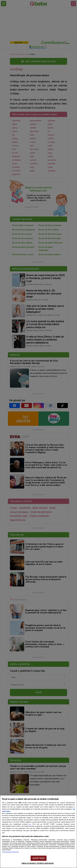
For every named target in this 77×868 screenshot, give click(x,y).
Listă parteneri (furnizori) (10, 852)
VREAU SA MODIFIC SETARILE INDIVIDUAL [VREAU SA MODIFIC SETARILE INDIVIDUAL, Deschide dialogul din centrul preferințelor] (38, 863)
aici (30, 824)
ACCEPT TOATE (39, 858)
